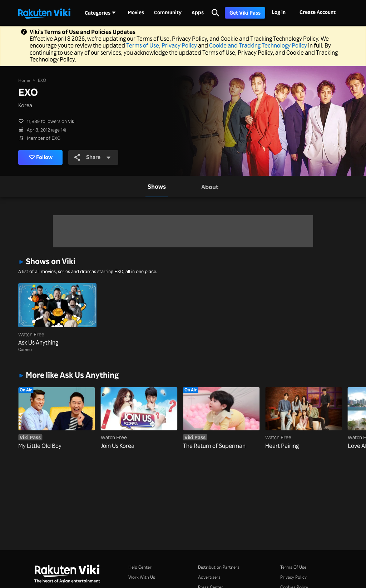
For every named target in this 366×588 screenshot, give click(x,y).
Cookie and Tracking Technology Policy (258, 45)
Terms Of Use (293, 567)
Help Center (140, 567)
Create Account (318, 12)
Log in (279, 12)
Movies (136, 13)
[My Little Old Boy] (56, 419)
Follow (41, 157)
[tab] (157, 187)
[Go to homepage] (44, 13)
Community (168, 13)
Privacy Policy (179, 45)
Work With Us (142, 577)
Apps (198, 13)
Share (93, 157)
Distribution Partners (219, 567)
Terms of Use (143, 45)
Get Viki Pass (245, 13)
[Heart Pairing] (303, 419)
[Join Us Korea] (139, 419)
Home (24, 80)
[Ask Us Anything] (57, 315)
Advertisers (209, 577)
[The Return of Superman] (221, 419)
